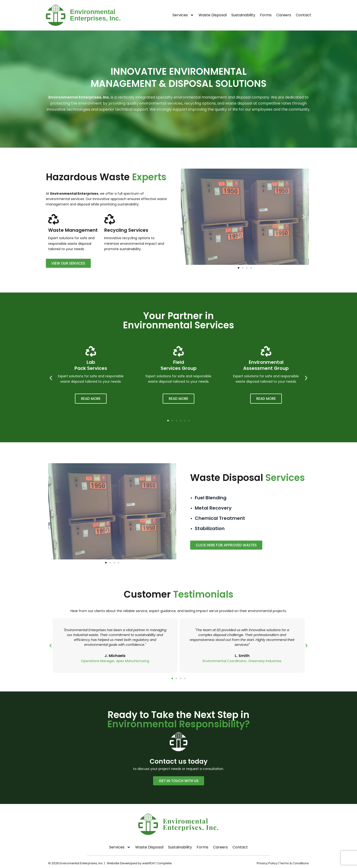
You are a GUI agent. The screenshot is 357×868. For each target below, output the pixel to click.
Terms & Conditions (294, 863)
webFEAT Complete (157, 863)
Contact (303, 15)
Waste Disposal (213, 15)
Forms (266, 15)
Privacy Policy (267, 863)
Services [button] (183, 15)
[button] (186, 216)
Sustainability (243, 15)
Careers (284, 15)
